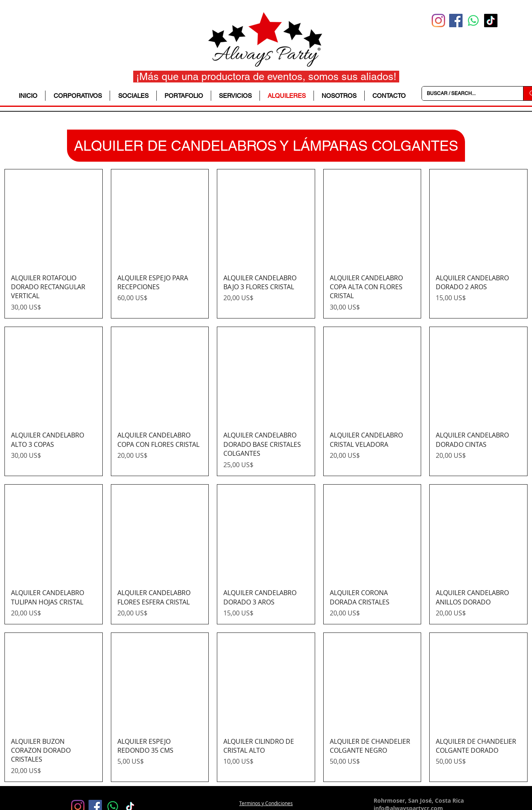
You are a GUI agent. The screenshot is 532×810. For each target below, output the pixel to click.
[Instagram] (438, 21)
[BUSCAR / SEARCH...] (466, 93)
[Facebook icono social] (456, 21)
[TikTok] (491, 21)
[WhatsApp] (473, 21)
